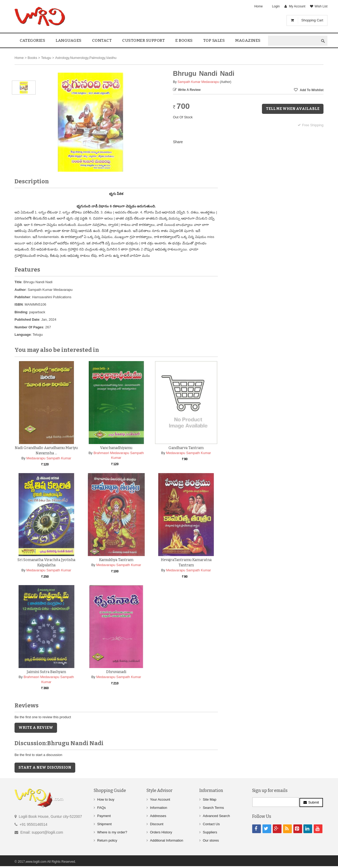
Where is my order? (112, 832)
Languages (69, 40)
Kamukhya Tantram (116, 560)
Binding (21, 312)
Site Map (210, 799)
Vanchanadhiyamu (116, 448)
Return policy (107, 840)
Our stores (211, 840)
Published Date (27, 319)
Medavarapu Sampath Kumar (49, 458)
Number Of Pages (29, 327)
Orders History (161, 832)
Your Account (160, 799)
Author (20, 290)
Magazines (248, 40)
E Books (184, 40)
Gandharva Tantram (186, 448)
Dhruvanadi (116, 672)
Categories (32, 40)
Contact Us (211, 824)
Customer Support (144, 40)
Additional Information (167, 840)
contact (102, 40)
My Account (297, 6)
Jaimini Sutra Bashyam (46, 672)
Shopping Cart (312, 20)
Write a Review (189, 90)
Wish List (321, 6)
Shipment (104, 824)
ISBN (19, 304)
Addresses (158, 816)
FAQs (102, 808)
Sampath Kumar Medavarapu (198, 82)
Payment (104, 816)
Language (23, 335)
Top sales (214, 40)
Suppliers (210, 832)
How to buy (106, 799)
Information (159, 808)
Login (276, 6)
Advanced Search (216, 816)
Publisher (22, 297)
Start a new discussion (45, 767)
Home (259, 6)
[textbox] (293, 41)
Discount (157, 824)
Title (18, 282)
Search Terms (213, 808)
